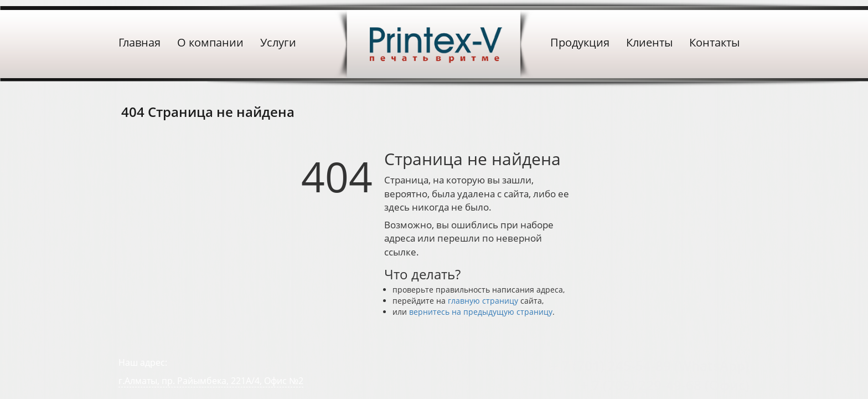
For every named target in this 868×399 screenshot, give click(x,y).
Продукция (580, 42)
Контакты (714, 42)
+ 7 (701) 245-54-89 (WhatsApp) (650, 365)
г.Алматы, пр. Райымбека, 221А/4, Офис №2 (211, 381)
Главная (139, 42)
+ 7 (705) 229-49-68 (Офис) (665, 385)
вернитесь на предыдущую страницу (481, 312)
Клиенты (649, 42)
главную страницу (483, 301)
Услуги (278, 42)
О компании (210, 42)
